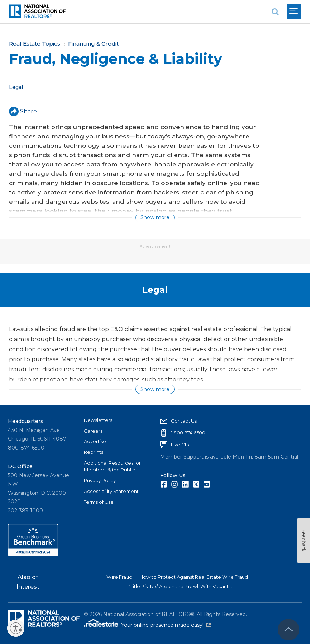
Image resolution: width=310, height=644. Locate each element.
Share (23, 111)
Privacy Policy (100, 480)
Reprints (94, 452)
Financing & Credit (93, 44)
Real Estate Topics (35, 44)
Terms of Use (99, 502)
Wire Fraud (119, 577)
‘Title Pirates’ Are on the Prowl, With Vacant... (181, 586)
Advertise (95, 441)
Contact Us (184, 421)
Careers (93, 431)
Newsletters (98, 420)
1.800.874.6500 (188, 433)
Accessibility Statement (111, 491)
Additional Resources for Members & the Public (112, 466)
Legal (16, 87)
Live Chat (182, 445)
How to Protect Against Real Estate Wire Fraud (194, 577)
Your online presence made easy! (166, 625)
